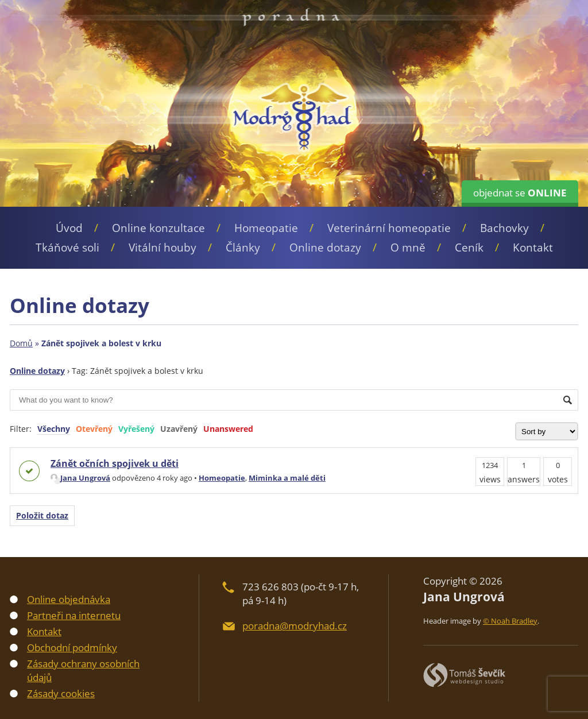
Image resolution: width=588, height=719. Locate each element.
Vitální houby (163, 248)
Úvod (69, 228)
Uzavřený (179, 429)
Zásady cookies (61, 693)
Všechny (54, 429)
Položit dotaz (42, 515)
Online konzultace (158, 228)
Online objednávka (69, 599)
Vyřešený (136, 429)
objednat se (520, 193)
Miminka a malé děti (287, 478)
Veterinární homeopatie (389, 228)
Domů (21, 343)
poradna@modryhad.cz (295, 626)
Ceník (469, 248)
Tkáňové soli (67, 248)
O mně (408, 248)
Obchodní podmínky (72, 648)
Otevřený (94, 429)
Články (243, 248)
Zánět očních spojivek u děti (115, 463)
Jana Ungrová (80, 478)
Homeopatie (266, 228)
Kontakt (533, 248)
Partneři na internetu (74, 615)
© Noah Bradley (510, 621)
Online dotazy (325, 248)
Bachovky (504, 228)
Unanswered (228, 429)
